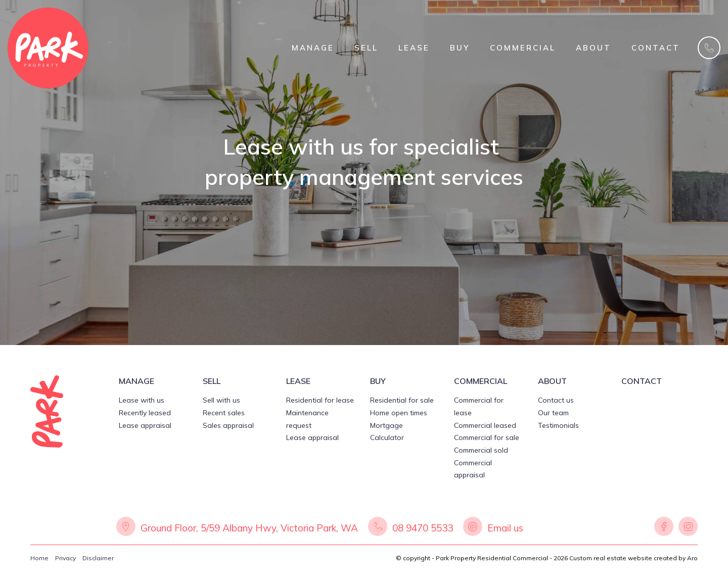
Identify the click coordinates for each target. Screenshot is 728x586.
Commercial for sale (487, 437)
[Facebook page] (664, 528)
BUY (460, 48)
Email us (505, 528)
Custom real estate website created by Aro (633, 558)
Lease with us (142, 400)
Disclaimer (98, 558)
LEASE (414, 48)
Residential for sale (402, 400)
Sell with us (221, 400)
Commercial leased (485, 425)
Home (39, 558)
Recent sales (224, 413)
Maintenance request (307, 419)
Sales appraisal (228, 425)
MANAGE (313, 48)
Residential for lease (320, 400)
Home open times (399, 413)
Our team (553, 413)
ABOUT (594, 48)
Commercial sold (481, 450)
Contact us (556, 400)
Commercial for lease (479, 406)
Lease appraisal (145, 425)
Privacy (65, 558)
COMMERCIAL (523, 48)
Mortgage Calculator (387, 432)
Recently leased (145, 413)
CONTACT (656, 48)
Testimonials (558, 425)
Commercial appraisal (473, 469)
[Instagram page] (687, 528)
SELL (366, 48)
